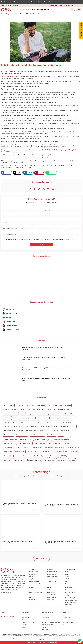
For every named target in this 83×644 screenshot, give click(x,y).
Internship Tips (8, 447)
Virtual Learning (52, 405)
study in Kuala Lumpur (31, 426)
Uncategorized (72, 418)
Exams (23, 414)
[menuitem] (15, 10)
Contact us (8, 5)
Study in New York (20, 460)
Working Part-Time (37, 447)
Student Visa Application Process (55, 447)
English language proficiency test (65, 150)
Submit (41, 245)
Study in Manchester (35, 460)
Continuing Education (10, 410)
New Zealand (20, 456)
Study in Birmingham (40, 443)
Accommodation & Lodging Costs (37, 456)
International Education (11, 414)
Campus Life (36, 422)
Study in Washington (55, 443)
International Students (10, 422)
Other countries (8, 435)
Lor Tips (22, 410)
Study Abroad (51, 435)
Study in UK (68, 443)
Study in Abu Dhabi (25, 443)
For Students (5, 2)
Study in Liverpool (43, 418)
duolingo (6, 418)
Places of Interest (65, 405)
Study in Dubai (45, 452)
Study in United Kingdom (60, 452)
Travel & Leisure (44, 431)
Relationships (54, 456)
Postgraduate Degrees (45, 414)
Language (55, 431)
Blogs (55, 426)
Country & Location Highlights (27, 431)
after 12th (7, 426)
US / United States (26, 439)
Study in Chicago (38, 410)
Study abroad (15, 5)
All (72, 410)
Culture (57, 414)
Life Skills (72, 460)
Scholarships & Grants (10, 439)
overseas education (10, 443)
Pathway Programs (10, 431)
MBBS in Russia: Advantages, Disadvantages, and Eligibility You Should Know (46, 378)
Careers (3, 5)
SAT (50, 439)
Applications (20, 405)
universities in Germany (37, 435)
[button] (7, 173)
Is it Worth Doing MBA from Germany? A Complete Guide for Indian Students (46, 368)
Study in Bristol (30, 418)
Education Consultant (58, 418)
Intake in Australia (63, 410)
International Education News (36, 405)
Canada (61, 435)
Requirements (47, 422)
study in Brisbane (33, 452)
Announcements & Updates (62, 439)
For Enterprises (19, 2)
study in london (20, 452)
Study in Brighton (49, 460)
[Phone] (41, 223)
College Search (25, 422)
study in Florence (17, 418)
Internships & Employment (68, 426)
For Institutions (49, 2)
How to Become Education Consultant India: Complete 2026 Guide (43, 347)
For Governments (34, 2)
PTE (29, 410)
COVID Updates (66, 456)
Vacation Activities (40, 439)
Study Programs (9, 405)
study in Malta (8, 452)
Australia (25, 447)
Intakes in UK (65, 431)
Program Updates (74, 447)
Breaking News (62, 460)
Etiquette (57, 422)
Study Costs (31, 414)
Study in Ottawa (46, 426)
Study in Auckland (22, 435)
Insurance (74, 452)
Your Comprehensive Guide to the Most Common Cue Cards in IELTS (43, 357)
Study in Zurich (17, 426)
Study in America (67, 422)
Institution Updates (67, 414)
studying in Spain (13, 76)
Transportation (8, 456)
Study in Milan (51, 410)
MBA (73, 431)
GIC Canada (7, 460)
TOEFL (18, 447)
